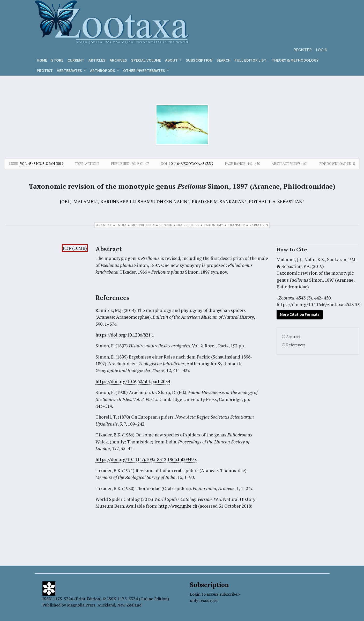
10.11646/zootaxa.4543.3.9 (191, 164)
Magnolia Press (81, 605)
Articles (97, 60)
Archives (118, 60)
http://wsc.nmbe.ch (178, 506)
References (296, 345)
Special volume (146, 60)
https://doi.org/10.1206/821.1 (125, 335)
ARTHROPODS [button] (103, 70)
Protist (45, 70)
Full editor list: (251, 60)
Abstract (293, 337)
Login (322, 50)
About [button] (172, 60)
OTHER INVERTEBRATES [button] (144, 70)
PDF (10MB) (75, 248)
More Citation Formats (300, 314)
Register (303, 50)
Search (224, 60)
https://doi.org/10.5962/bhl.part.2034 (133, 381)
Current (76, 60)
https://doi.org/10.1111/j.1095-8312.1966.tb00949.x (146, 459)
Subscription (199, 60)
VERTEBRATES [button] (70, 70)
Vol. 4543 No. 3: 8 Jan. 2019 (42, 164)
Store (57, 60)
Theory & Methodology (295, 60)
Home (42, 60)
